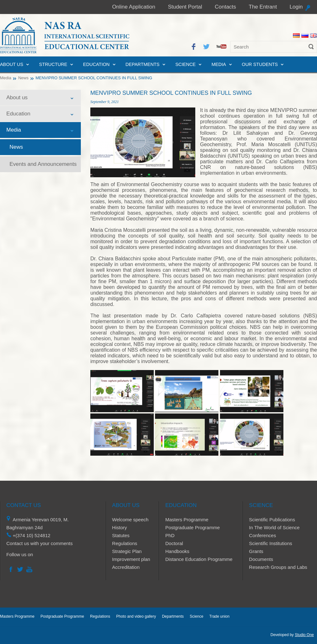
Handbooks (177, 551)
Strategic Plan (127, 551)
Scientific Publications (272, 520)
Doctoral (174, 543)
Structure (53, 64)
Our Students (260, 64)
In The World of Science (275, 527)
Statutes (121, 535)
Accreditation (126, 567)
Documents (261, 559)
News (23, 78)
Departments (142, 64)
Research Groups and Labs (278, 567)
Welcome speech (130, 520)
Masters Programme (187, 520)
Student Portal (185, 7)
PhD (170, 535)
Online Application (134, 7)
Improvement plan (131, 559)
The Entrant (263, 7)
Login (296, 7)
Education (96, 64)
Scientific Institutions (271, 543)
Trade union (219, 616)
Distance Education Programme (199, 559)
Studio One (304, 635)
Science (185, 64)
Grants (256, 551)
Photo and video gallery (136, 616)
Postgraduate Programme (192, 527)
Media (219, 64)
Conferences (263, 535)
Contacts (225, 7)
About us (12, 64)
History (120, 527)
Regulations (125, 543)
